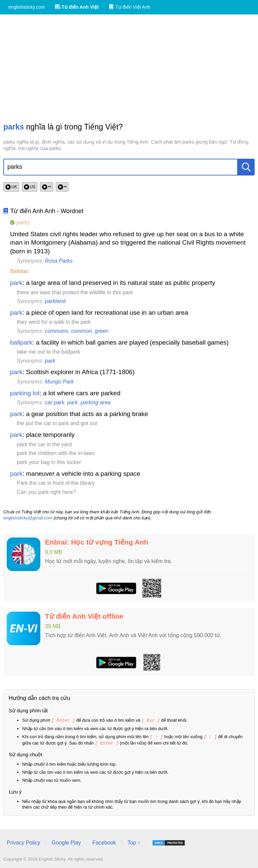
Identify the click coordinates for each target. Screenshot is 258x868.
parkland (55, 301)
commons (57, 331)
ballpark (21, 342)
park (16, 283)
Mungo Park (59, 382)
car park (55, 402)
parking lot (25, 393)
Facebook (104, 842)
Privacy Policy (24, 842)
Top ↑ (134, 842)
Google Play (66, 842)
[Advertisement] (129, 68)
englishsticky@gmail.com (28, 518)
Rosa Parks (59, 261)
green (102, 331)
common (81, 331)
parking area (96, 402)
